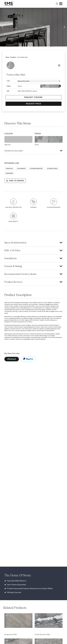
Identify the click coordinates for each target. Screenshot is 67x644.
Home (7, 57)
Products (13, 57)
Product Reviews (13, 282)
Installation (11, 258)
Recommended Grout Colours (20, 274)
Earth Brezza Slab (42, 634)
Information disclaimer (14, 151)
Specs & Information (15, 243)
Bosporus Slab (11, 634)
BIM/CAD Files (12, 250)
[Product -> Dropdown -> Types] (39, 81)
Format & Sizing (13, 266)
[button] (3, 27)
